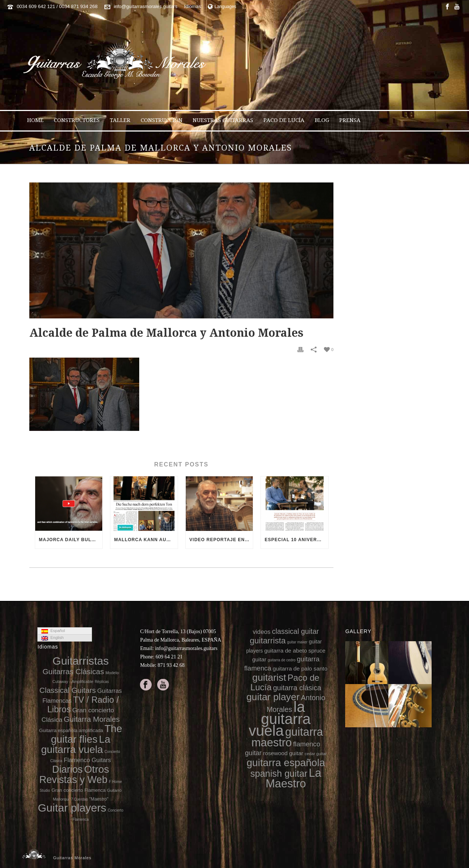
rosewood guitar (283, 753)
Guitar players (72, 808)
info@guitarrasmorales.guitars (145, 6)
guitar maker (297, 642)
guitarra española (286, 763)
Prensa (350, 120)
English (52, 638)
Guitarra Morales (92, 719)
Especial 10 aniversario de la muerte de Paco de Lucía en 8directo (296, 540)
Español (53, 631)
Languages (222, 7)
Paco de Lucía (284, 120)
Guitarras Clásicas (73, 671)
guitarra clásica (297, 688)
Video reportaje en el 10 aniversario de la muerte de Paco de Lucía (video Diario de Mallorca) (221, 540)
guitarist (269, 677)
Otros (97, 769)
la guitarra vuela (280, 719)
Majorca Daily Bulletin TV (71, 540)
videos (262, 632)
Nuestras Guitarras (223, 120)
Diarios (67, 769)
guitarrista (268, 641)
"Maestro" (99, 799)
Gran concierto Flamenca (78, 790)
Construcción (162, 120)
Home (35, 120)
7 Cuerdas (80, 799)
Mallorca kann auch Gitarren (146, 540)
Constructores (77, 120)
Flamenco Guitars (87, 760)
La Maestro (293, 778)
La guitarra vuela (76, 744)
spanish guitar (279, 773)
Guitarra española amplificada (71, 730)
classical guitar (295, 631)
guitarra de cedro (282, 660)
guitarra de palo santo (300, 668)
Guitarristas (80, 661)
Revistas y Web (73, 780)
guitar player (273, 697)
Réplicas (102, 682)
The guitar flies (86, 734)
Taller (120, 120)
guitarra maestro (287, 737)
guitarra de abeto (286, 651)
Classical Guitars (68, 690)
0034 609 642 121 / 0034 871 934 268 (57, 6)
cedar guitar (316, 754)
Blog (322, 120)
